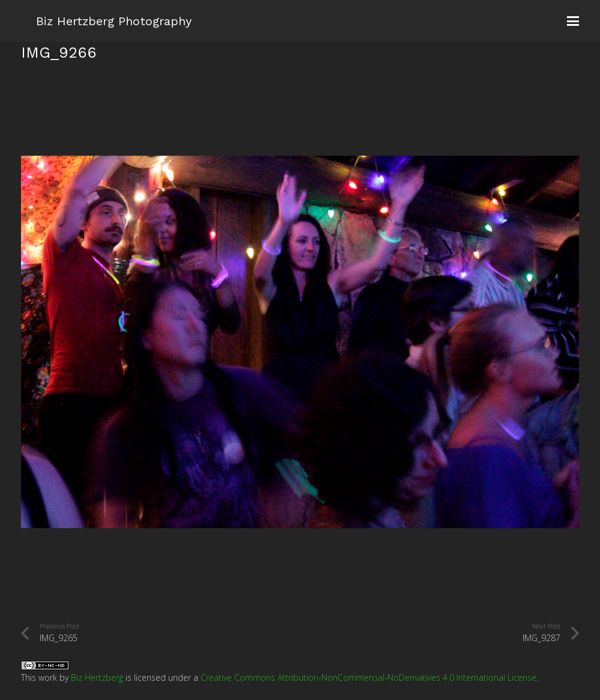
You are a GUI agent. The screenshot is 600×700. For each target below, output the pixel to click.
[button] (573, 21)
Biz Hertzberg (97, 677)
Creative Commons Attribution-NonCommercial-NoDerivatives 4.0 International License (368, 677)
